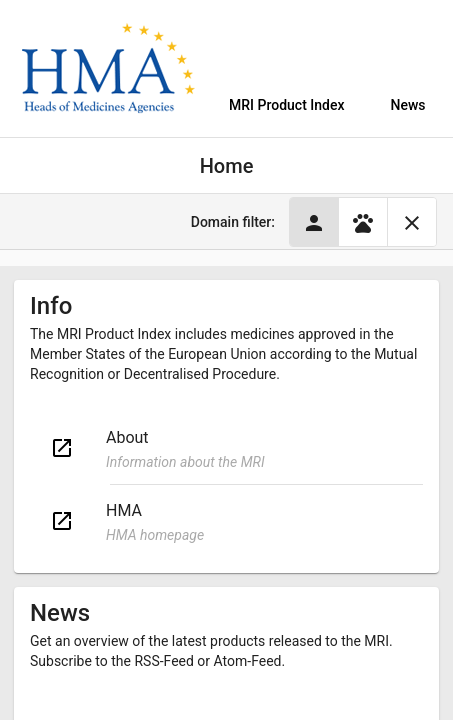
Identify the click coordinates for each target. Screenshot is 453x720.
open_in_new (62, 448)
